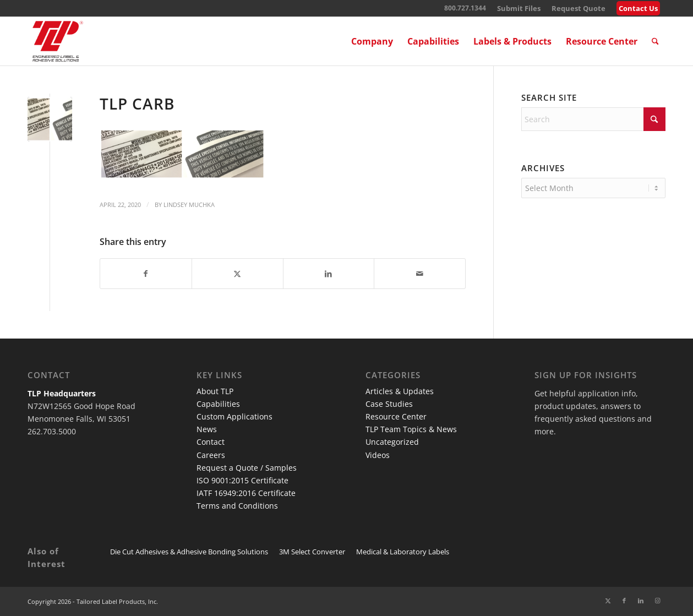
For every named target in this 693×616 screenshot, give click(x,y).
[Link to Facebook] (624, 601)
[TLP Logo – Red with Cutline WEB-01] (58, 41)
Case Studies (389, 404)
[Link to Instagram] (657, 601)
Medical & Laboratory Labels (403, 552)
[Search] (655, 41)
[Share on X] (238, 274)
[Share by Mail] (420, 274)
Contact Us (638, 8)
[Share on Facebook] (146, 274)
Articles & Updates (400, 391)
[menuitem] (519, 9)
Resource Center (396, 416)
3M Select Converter (312, 552)
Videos (378, 455)
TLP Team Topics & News (411, 429)
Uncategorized (392, 442)
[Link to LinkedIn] (641, 601)
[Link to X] (608, 601)
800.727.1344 (465, 8)
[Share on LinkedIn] (329, 274)
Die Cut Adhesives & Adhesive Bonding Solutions (189, 552)
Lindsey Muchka (189, 205)
